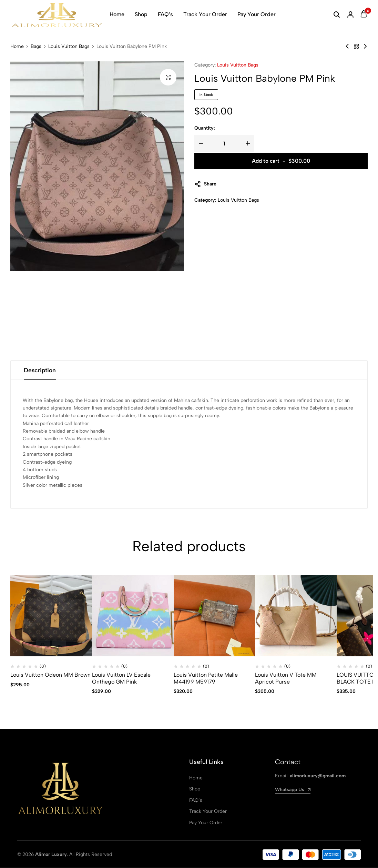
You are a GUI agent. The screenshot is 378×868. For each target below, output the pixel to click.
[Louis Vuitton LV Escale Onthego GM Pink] (133, 616)
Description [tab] (41, 370)
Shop (141, 14)
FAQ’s (165, 14)
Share (205, 184)
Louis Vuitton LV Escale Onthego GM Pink (121, 679)
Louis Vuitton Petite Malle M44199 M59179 (206, 679)
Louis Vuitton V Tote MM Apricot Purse (286, 679)
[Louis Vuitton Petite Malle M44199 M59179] (214, 616)
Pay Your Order (257, 14)
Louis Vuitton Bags (69, 47)
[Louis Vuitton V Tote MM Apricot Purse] (296, 616)
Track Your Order (205, 14)
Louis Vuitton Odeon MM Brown (50, 675)
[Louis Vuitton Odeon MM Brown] (51, 616)
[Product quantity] (224, 144)
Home (117, 14)
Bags (36, 47)
